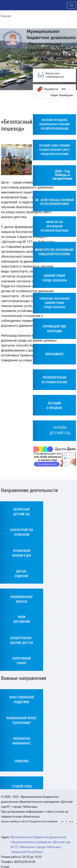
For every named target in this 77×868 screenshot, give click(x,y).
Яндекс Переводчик (61, 95)
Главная (5, 16)
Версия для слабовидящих (55, 75)
